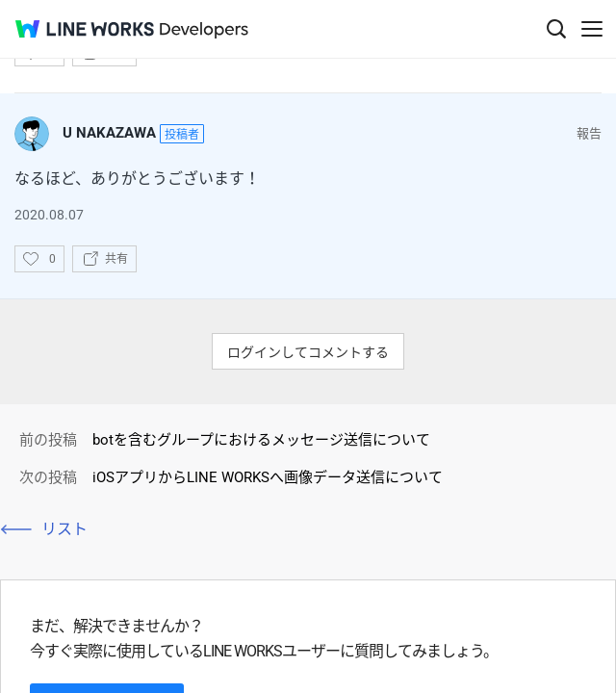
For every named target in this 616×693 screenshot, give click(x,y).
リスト (64, 529)
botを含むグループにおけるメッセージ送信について (261, 440)
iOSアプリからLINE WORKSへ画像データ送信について (268, 477)
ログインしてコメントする (308, 352)
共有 (116, 259)
